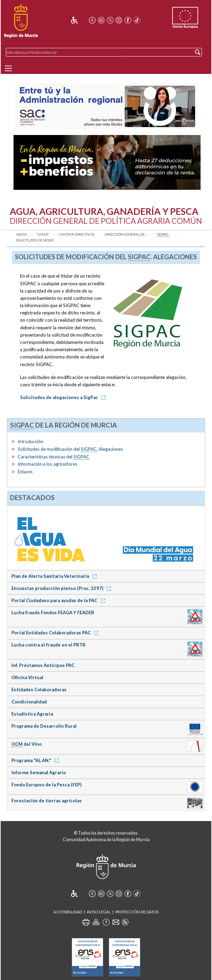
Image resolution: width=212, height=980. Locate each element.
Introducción (30, 441)
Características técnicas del (54, 457)
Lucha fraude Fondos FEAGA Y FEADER (53, 612)
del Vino (26, 744)
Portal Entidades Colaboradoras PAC (56, 633)
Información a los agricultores (47, 464)
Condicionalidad (29, 702)
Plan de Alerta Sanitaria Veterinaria (55, 576)
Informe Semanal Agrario (39, 772)
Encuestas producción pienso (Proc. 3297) (62, 588)
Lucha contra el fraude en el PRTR (48, 645)
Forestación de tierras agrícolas (47, 801)
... (164, 235)
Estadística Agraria (32, 714)
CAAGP (43, 234)
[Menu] (8, 68)
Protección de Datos (137, 912)
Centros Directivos (77, 234)
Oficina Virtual (27, 677)
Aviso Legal (99, 912)
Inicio (21, 234)
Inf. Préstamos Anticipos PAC (43, 665)
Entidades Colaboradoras (39, 690)
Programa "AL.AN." (36, 760)
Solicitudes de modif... (36, 240)
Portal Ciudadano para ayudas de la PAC (59, 600)
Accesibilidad (68, 912)
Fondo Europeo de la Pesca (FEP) (46, 785)
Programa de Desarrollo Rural (44, 726)
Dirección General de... (126, 234)
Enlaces (25, 472)
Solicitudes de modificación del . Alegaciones (70, 449)
